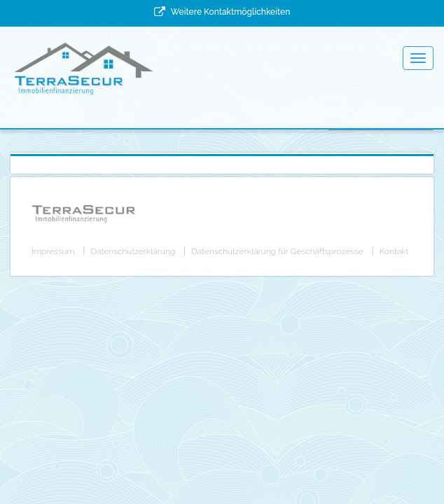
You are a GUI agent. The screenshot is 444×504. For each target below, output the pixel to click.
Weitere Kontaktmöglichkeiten (230, 12)
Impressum (53, 251)
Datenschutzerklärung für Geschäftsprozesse (277, 251)
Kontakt (394, 251)
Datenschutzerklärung (133, 251)
